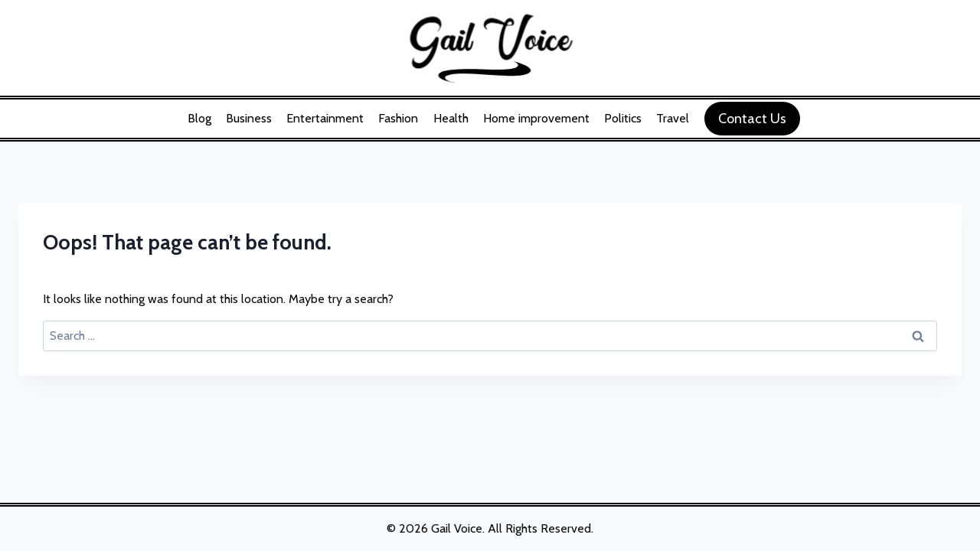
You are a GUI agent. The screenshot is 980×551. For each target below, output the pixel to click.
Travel (673, 118)
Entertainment (325, 118)
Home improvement (536, 118)
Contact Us (752, 119)
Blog (199, 118)
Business (249, 118)
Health (451, 118)
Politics (623, 118)
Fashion (398, 118)
